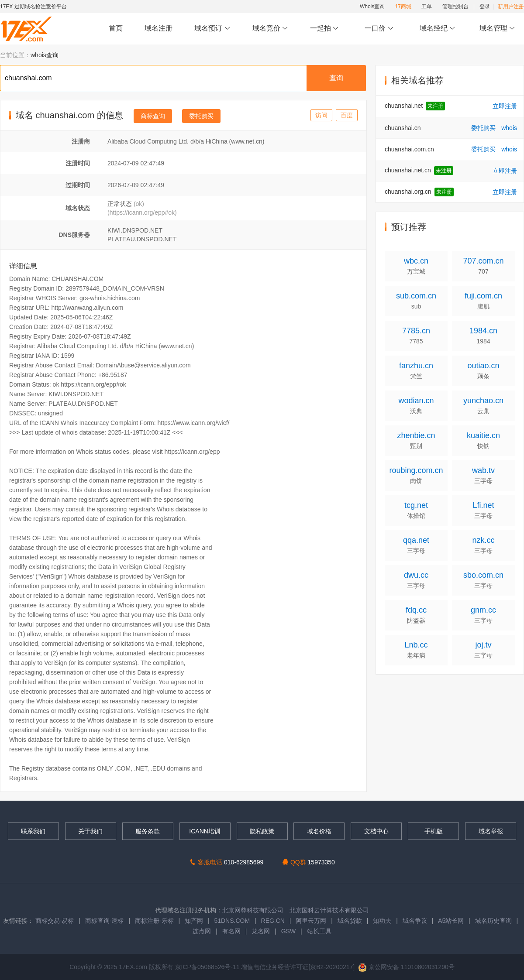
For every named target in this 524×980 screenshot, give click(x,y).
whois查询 (45, 55)
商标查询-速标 (105, 921)
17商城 (403, 7)
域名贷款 (350, 921)
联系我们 (33, 831)
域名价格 (319, 831)
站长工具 (319, 931)
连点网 (202, 931)
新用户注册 (511, 7)
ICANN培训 (205, 831)
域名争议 (416, 921)
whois (509, 128)
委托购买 (201, 116)
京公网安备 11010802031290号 (406, 967)
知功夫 (382, 921)
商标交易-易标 (55, 921)
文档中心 (376, 831)
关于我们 (90, 831)
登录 (485, 7)
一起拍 (326, 29)
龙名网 (261, 931)
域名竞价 (270, 29)
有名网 (231, 931)
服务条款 (148, 831)
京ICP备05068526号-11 (208, 967)
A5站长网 (451, 921)
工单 (427, 7)
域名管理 (497, 29)
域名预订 (212, 29)
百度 (347, 115)
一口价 (379, 29)
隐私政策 (262, 831)
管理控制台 (455, 7)
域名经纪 (437, 29)
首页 (116, 28)
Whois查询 (372, 7)
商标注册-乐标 (154, 921)
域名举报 (491, 831)
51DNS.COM (232, 921)
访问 (321, 115)
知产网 (194, 921)
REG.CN (273, 921)
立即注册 (505, 106)
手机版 (434, 831)
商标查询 (153, 116)
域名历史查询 (493, 921)
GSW (288, 931)
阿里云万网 (311, 921)
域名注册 (159, 28)
